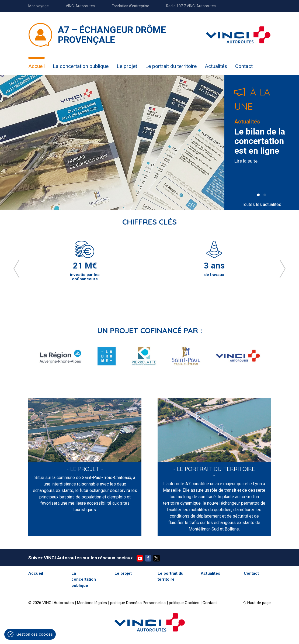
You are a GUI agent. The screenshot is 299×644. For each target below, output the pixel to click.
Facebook (148, 558)
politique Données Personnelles (138, 603)
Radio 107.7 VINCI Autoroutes (191, 6)
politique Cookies (184, 603)
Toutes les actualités (262, 204)
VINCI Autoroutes (80, 6)
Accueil (36, 66)
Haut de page (259, 603)
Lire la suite (246, 161)
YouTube (140, 558)
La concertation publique (81, 66)
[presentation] (16, 269)
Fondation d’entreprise (131, 6)
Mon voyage (39, 6)
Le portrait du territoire (171, 66)
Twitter (157, 558)
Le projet (127, 66)
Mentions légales (92, 603)
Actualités (216, 66)
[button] (258, 195)
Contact (244, 66)
